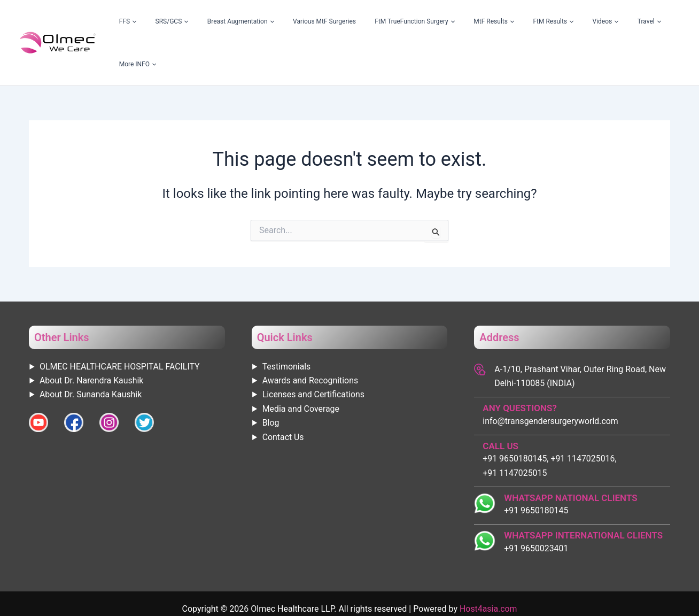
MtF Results (504, 21)
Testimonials (287, 324)
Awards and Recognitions (311, 338)
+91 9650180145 (536, 468)
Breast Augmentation (288, 21)
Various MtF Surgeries (359, 21)
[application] (205, 21)
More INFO (658, 21)
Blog (271, 380)
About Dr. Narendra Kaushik (92, 338)
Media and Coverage (301, 366)
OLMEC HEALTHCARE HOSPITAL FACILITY (120, 324)
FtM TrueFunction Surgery (437, 21)
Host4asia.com (488, 566)
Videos (590, 21)
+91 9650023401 (536, 506)
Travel (622, 21)
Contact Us (284, 394)
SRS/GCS (231, 21)
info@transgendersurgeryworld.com (551, 378)
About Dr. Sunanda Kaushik (91, 352)
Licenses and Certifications (314, 352)
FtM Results (551, 21)
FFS (200, 21)
